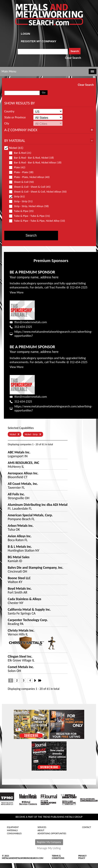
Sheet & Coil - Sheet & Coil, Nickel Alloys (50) (38, 192)
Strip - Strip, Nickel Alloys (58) (31, 206)
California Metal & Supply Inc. (29, 609)
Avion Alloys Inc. (20, 536)
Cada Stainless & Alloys (24, 599)
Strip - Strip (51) (23, 201)
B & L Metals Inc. (20, 547)
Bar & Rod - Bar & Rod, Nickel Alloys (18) (37, 163)
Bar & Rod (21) (22, 153)
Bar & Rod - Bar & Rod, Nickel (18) (33, 158)
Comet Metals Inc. (21, 667)
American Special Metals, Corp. (30, 515)
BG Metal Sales (19, 557)
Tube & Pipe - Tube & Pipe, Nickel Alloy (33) (38, 221)
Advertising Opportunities (52, 833)
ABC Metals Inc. (19, 452)
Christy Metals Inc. (21, 630)
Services (42, 827)
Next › (36, 681)
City (7, 123)
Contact (87, 827)
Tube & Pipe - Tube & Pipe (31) (31, 216)
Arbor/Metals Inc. (21, 526)
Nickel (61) (14, 148)
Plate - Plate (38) (23, 172)
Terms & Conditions (58, 857)
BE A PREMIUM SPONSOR (32, 272)
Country (9, 111)
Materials (12, 830)
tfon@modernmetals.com (31, 322)
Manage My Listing (49, 848)
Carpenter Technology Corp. (28, 620)
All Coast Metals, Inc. (23, 484)
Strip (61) (19, 197)
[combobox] (43, 52)
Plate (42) (19, 167)
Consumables (14, 833)
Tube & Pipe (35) (23, 211)
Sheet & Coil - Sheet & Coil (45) (31, 187)
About (41, 830)
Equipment (13, 827)
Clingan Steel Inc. (20, 656)
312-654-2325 (23, 327)
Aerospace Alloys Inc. (23, 473)
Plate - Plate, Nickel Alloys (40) (31, 177)
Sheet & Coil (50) (23, 182)
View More (17, 292)
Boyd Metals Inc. (20, 589)
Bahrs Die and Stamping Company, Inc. (36, 568)
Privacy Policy (82, 857)
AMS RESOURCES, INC (23, 463)
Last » (40, 681)
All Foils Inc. (16, 494)
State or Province (15, 117)
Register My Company (49, 842)
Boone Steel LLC (19, 578)
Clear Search (73, 58)
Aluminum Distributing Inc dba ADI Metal (38, 505)
